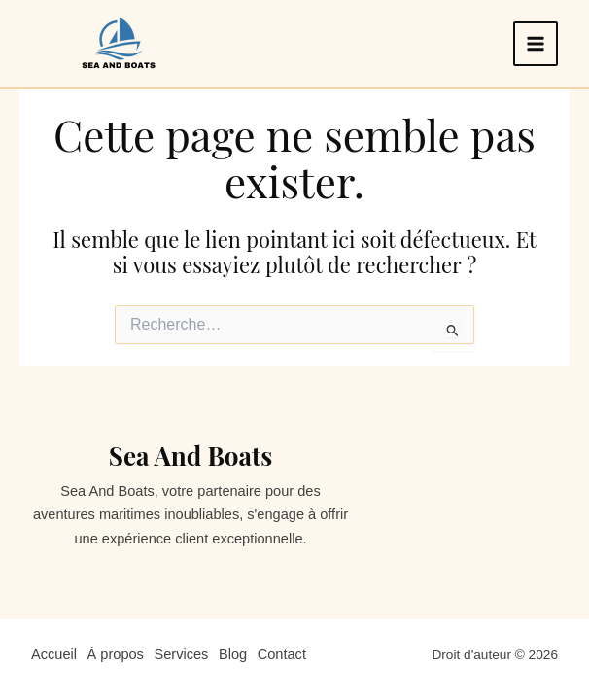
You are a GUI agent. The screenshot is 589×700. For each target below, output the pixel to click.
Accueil (54, 654)
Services (182, 654)
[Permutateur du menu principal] (536, 44)
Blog (234, 654)
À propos (116, 654)
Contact (283, 654)
